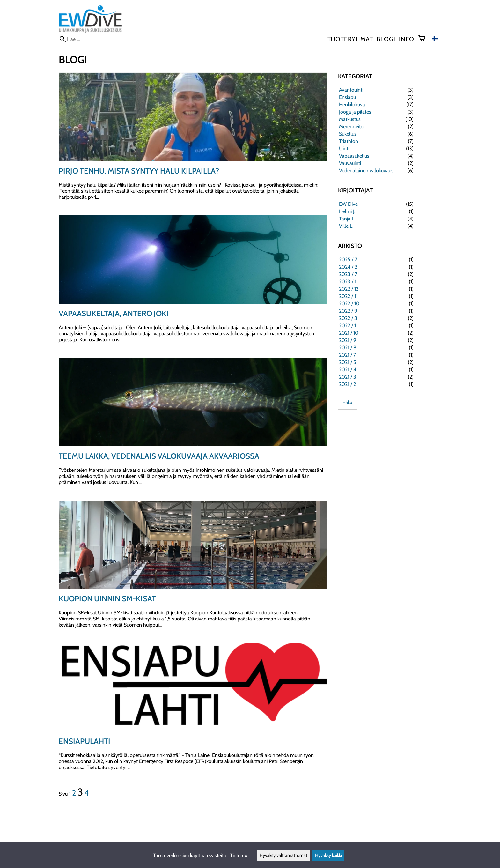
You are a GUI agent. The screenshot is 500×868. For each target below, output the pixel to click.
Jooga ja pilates (355, 112)
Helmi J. (347, 211)
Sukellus (348, 134)
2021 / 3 (348, 377)
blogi (386, 39)
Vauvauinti (350, 163)
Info (406, 39)
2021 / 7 (347, 355)
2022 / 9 (348, 311)
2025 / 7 (348, 260)
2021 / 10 (349, 333)
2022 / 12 (349, 289)
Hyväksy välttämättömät (283, 855)
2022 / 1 (347, 326)
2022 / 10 (349, 304)
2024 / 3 (348, 267)
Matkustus (350, 119)
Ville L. (346, 226)
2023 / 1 (348, 282)
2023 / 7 (348, 274)
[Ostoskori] (424, 39)
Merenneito (351, 126)
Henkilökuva (352, 104)
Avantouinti (351, 90)
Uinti (344, 148)
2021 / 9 (348, 340)
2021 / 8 (348, 348)
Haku (347, 402)
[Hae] (115, 39)
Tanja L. (347, 219)
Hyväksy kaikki (328, 855)
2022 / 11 (348, 296)
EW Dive (348, 204)
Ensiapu (347, 97)
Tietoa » (239, 855)
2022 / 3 (348, 318)
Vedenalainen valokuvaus (366, 171)
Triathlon (349, 141)
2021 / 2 (347, 384)
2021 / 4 (348, 370)
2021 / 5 (348, 362)
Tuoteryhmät (350, 39)
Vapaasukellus (354, 156)
